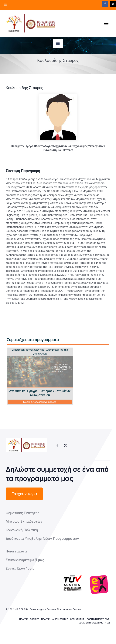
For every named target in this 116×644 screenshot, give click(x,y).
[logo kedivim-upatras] (31, 23)
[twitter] (66, 445)
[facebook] (105, 4)
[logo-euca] (99, 585)
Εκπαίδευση (18, 350)
